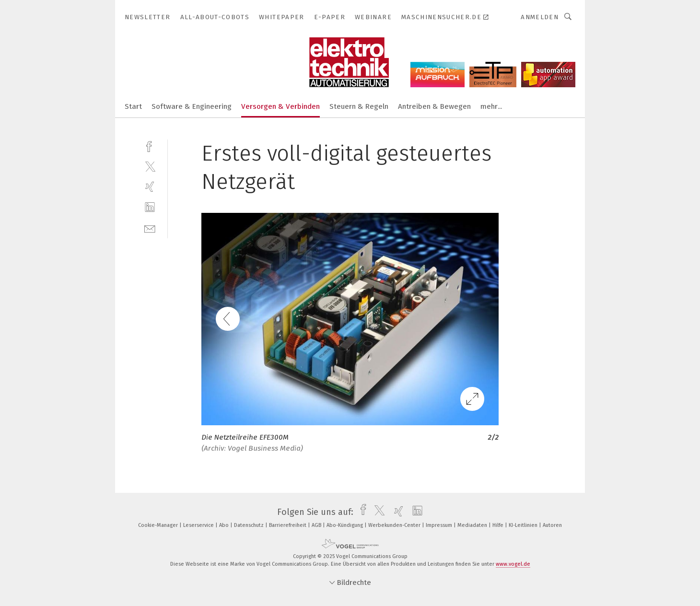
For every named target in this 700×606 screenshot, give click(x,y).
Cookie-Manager (159, 525)
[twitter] (150, 166)
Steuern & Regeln (359, 106)
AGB (317, 525)
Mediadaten (473, 525)
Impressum (440, 525)
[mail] (150, 228)
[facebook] (150, 146)
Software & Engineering (192, 106)
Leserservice (199, 525)
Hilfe (499, 525)
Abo (225, 525)
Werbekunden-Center (395, 525)
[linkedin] (150, 207)
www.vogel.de (513, 564)
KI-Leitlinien (524, 525)
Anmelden (540, 17)
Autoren (552, 525)
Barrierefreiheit (288, 525)
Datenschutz (250, 525)
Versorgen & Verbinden (280, 106)
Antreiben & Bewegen (434, 106)
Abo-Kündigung (345, 525)
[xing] (150, 187)
